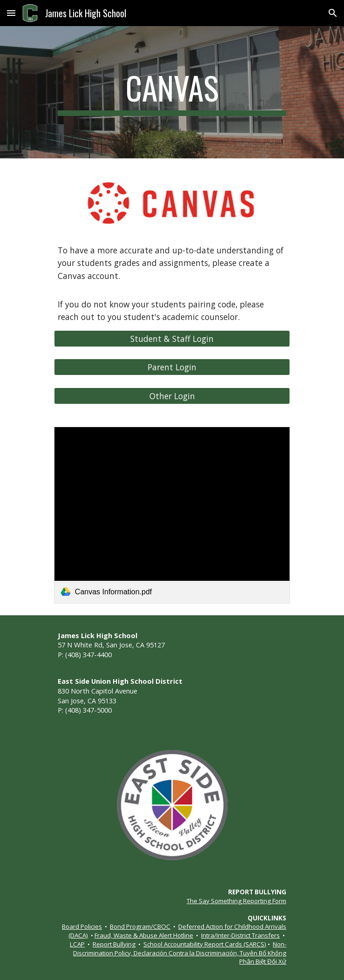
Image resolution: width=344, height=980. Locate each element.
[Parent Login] (172, 367)
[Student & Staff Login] (172, 339)
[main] (172, 92)
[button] (11, 13)
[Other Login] (172, 396)
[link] (172, 515)
